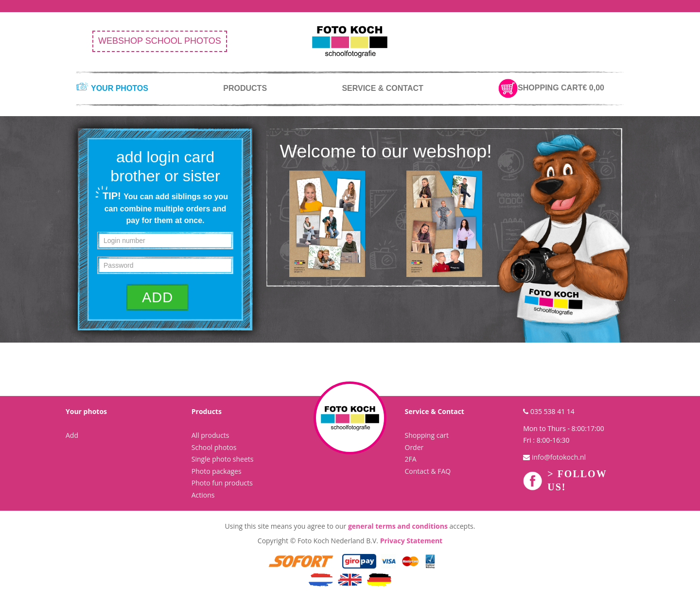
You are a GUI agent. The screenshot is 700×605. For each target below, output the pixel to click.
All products (210, 435)
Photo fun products (222, 483)
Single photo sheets (223, 459)
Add (72, 435)
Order (414, 447)
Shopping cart (427, 435)
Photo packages (217, 471)
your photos (120, 88)
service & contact (382, 88)
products (245, 88)
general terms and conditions (398, 526)
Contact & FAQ (428, 471)
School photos (214, 447)
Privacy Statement (411, 541)
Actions (203, 495)
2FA (411, 459)
